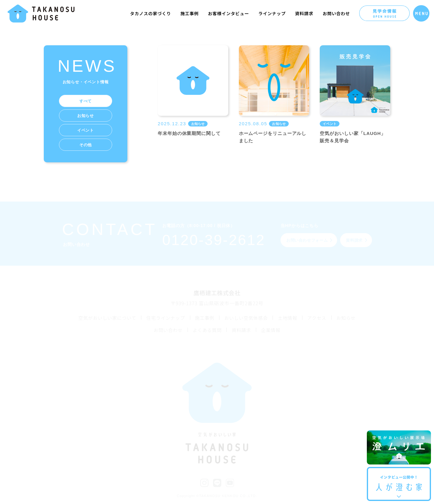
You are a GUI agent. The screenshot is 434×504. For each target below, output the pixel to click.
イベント (86, 130)
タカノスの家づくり (151, 13)
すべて (86, 101)
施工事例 (190, 13)
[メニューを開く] (421, 13)
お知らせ (86, 116)
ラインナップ (272, 13)
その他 (86, 145)
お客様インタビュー (228, 13)
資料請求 (304, 13)
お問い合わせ (336, 13)
